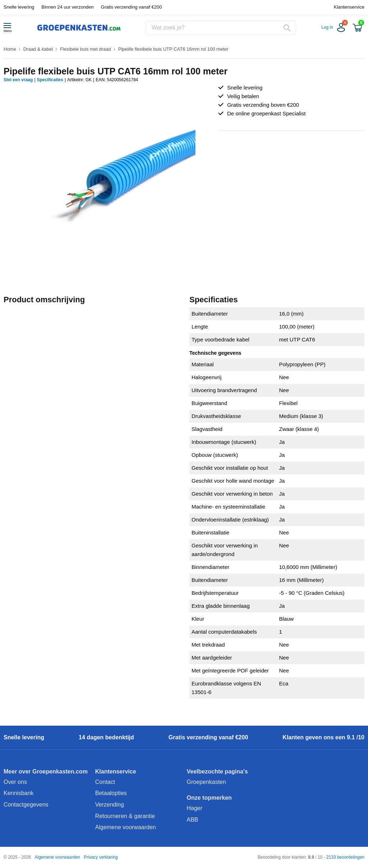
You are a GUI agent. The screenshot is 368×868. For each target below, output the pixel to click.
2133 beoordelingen (345, 857)
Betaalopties (111, 793)
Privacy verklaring (101, 857)
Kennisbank (19, 793)
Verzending (110, 805)
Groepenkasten (206, 782)
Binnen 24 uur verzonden (67, 7)
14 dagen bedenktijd (106, 737)
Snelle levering (19, 7)
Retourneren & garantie (125, 816)
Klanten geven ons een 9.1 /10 (323, 737)
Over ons (15, 782)
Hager (195, 808)
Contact (105, 782)
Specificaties (50, 80)
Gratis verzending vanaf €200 (132, 7)
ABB (193, 820)
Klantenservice (349, 7)
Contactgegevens (26, 805)
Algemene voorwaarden (126, 827)
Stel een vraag (18, 80)
